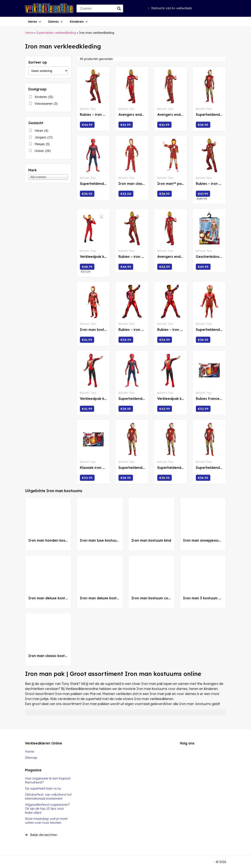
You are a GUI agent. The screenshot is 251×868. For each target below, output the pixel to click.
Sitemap (31, 758)
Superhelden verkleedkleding (56, 33)
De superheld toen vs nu (43, 788)
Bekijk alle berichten (41, 835)
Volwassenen (46, 104)
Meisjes (42, 144)
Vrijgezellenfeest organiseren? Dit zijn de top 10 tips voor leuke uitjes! (47, 809)
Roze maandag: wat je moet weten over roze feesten (46, 821)
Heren (33, 22)
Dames (53, 22)
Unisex (43, 151)
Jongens (44, 137)
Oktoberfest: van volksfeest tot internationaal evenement (48, 796)
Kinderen (77, 22)
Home (29, 33)
